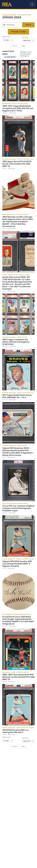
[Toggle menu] (32, 4)
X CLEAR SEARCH (10, 57)
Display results (6, 37)
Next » (24, 46)
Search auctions (9, 15)
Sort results (25, 37)
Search (28, 25)
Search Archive (10, 25)
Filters (18, 32)
